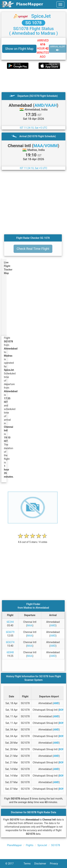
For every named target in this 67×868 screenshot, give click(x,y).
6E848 (10, 652)
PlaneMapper (14, 845)
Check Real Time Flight (33, 249)
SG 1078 (33, 23)
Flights (30, 845)
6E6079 (10, 632)
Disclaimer (42, 864)
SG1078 (55, 845)
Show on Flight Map (19, 49)
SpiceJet (41, 16)
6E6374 (10, 642)
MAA (30, 625)
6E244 (10, 622)
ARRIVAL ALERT (58, 48)
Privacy (56, 864)
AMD (53, 625)
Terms (29, 864)
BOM (62, 710)
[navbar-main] (60, 4)
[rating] (33, 540)
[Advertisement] (33, 80)
